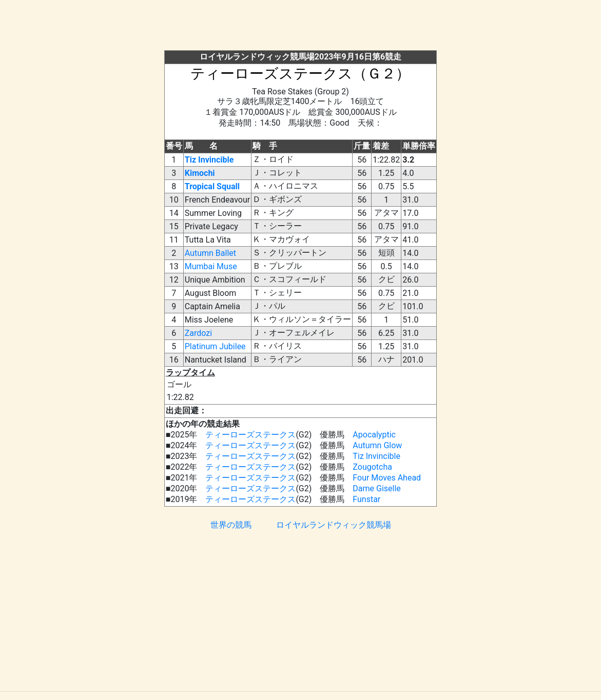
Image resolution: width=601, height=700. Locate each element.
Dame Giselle (376, 488)
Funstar (366, 499)
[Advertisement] (301, 27)
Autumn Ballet (210, 253)
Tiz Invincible (209, 160)
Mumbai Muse (211, 266)
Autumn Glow (377, 445)
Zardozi (198, 333)
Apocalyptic (374, 435)
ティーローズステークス (250, 435)
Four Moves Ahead (387, 478)
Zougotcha (372, 467)
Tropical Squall (212, 186)
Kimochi (200, 173)
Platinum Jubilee (215, 346)
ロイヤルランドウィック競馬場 (334, 525)
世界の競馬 (231, 525)
